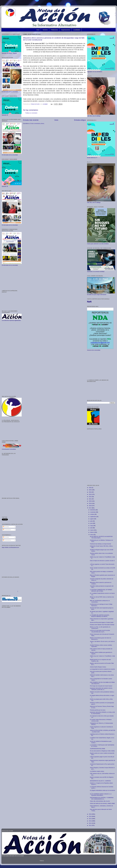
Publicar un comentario (31, 113)
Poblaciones (54, 30)
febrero (92, 532)
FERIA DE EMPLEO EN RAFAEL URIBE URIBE (102, 804)
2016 (90, 814)
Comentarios (7, 530)
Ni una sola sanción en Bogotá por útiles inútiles (102, 751)
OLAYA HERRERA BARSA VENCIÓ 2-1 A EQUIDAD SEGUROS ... (101, 795)
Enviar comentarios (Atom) (37, 124)
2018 (90, 506)
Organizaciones (66, 30)
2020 (90, 501)
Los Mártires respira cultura (97, 771)
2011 (90, 825)
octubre (92, 514)
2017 (90, 508)
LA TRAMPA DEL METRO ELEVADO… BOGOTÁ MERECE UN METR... (100, 616)
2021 (90, 499)
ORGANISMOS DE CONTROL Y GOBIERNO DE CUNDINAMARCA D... (102, 798)
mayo (92, 526)
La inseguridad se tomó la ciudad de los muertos (102, 669)
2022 (90, 497)
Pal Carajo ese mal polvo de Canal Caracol (101, 686)
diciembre (93, 510)
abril (92, 528)
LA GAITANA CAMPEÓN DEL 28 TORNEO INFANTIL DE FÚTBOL (101, 590)
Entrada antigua (80, 120)
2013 (90, 821)
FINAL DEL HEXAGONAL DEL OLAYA (100, 801)
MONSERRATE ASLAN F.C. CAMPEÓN (100, 781)
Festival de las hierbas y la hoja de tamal (100, 544)
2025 (90, 490)
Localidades (77, 30)
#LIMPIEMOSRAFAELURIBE (97, 749)
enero (92, 535)
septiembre (93, 517)
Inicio (38, 30)
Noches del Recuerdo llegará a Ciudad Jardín (102, 622)
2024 (90, 492)
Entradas (6, 527)
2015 (90, 816)
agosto (92, 519)
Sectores (45, 30)
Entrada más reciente (31, 120)
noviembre (93, 512)
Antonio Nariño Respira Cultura (98, 667)
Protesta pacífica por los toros (98, 710)
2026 (90, 488)
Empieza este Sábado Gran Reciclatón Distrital (102, 625)
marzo (92, 530)
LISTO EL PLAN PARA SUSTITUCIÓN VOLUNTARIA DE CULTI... (100, 631)
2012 (90, 823)
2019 (90, 503)
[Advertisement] (12, 278)
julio (91, 521)
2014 (90, 819)
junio (92, 523)
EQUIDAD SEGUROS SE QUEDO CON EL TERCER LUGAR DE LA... (101, 689)
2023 (90, 494)
